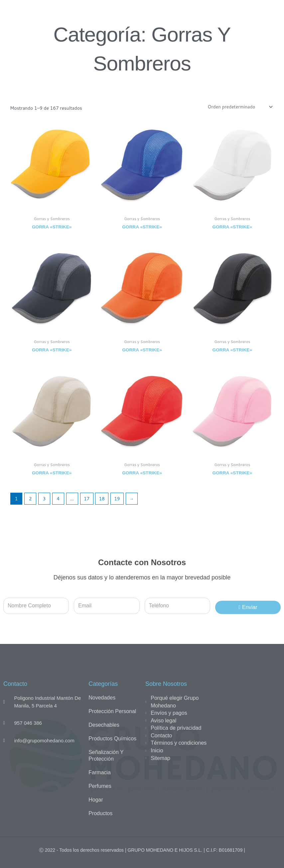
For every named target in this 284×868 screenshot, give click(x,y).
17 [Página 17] (87, 498)
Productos (100, 813)
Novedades (102, 698)
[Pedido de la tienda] (240, 107)
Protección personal (112, 711)
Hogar (96, 800)
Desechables (104, 725)
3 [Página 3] (44, 498)
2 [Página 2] (30, 498)
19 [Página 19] (117, 498)
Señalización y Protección (106, 755)
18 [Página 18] (102, 498)
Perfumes (100, 786)
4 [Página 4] (58, 498)
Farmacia (100, 772)
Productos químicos (112, 739)
